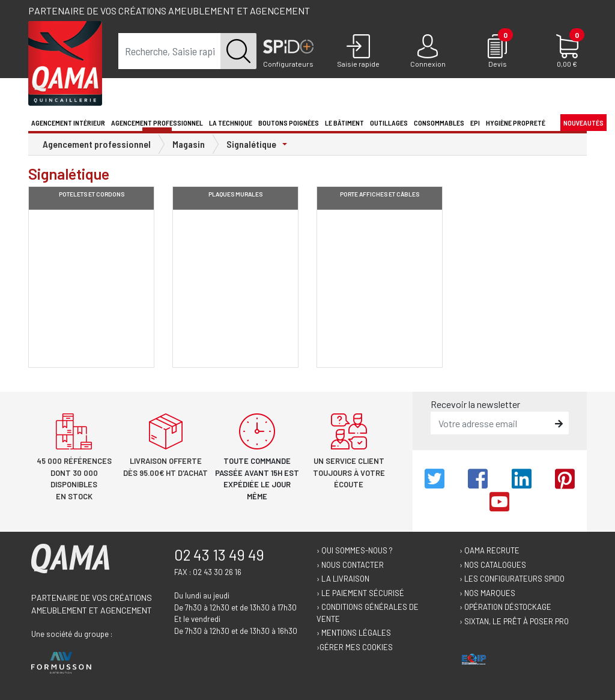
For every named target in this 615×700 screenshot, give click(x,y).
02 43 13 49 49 (219, 555)
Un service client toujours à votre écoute (349, 473)
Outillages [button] (389, 123)
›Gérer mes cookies (355, 647)
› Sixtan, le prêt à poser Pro (514, 621)
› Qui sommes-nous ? (355, 550)
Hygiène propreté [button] (516, 123)
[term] (170, 51)
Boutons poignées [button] (289, 123)
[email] (491, 423)
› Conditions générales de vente (368, 613)
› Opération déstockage (505, 607)
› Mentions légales (354, 633)
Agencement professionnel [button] (157, 123)
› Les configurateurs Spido (512, 579)
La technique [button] (231, 123)
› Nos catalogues (493, 565)
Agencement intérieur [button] (68, 123)
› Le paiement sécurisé (360, 593)
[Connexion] (428, 52)
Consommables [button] (439, 123)
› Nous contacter (350, 565)
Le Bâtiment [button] (344, 123)
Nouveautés (583, 123)
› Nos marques (487, 593)
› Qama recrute (489, 550)
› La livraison (343, 579)
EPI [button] (475, 123)
